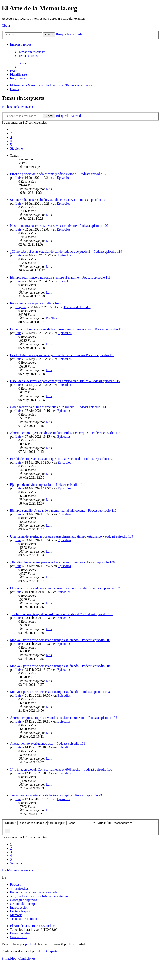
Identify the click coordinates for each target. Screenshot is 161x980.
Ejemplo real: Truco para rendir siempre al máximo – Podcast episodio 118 (60, 277)
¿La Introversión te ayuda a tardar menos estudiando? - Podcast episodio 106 (62, 614)
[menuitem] (32, 52)
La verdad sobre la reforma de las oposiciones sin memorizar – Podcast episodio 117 (67, 329)
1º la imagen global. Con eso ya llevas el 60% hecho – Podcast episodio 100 (61, 769)
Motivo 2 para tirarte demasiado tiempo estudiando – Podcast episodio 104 (60, 666)
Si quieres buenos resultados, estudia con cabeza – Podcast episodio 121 (58, 200)
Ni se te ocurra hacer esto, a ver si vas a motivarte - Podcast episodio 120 (59, 226)
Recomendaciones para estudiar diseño (36, 303)
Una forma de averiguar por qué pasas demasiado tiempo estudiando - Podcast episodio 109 (72, 536)
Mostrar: (26, 823)
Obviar (6, 26)
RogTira (21, 307)
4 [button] (11, 141)
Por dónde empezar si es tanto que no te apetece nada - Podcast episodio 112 (61, 459)
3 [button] (11, 137)
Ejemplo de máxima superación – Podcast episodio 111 (47, 485)
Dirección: (115, 823)
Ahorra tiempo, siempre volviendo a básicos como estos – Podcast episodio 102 (64, 718)
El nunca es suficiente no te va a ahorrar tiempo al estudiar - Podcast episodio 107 (65, 588)
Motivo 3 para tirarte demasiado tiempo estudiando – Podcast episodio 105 (60, 640)
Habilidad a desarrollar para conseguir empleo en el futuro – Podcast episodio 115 (65, 381)
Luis (18, 178)
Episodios (64, 178)
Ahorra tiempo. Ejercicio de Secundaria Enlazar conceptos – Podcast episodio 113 (65, 433)
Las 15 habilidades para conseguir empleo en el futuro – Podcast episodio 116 (62, 355)
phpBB (30, 944)
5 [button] (11, 145)
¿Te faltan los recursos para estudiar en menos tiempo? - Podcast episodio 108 (62, 562)
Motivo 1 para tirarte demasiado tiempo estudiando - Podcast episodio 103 (60, 692)
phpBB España (47, 951)
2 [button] (11, 133)
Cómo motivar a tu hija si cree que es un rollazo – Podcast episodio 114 (58, 407)
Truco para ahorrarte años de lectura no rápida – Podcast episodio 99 (56, 795)
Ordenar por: (72, 823)
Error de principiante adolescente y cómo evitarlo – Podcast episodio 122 (59, 174)
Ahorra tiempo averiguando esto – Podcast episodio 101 (48, 744)
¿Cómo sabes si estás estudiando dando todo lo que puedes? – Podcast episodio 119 (66, 252)
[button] (16, 148)
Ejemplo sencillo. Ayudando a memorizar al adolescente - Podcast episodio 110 (63, 510)
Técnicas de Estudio (77, 307)
